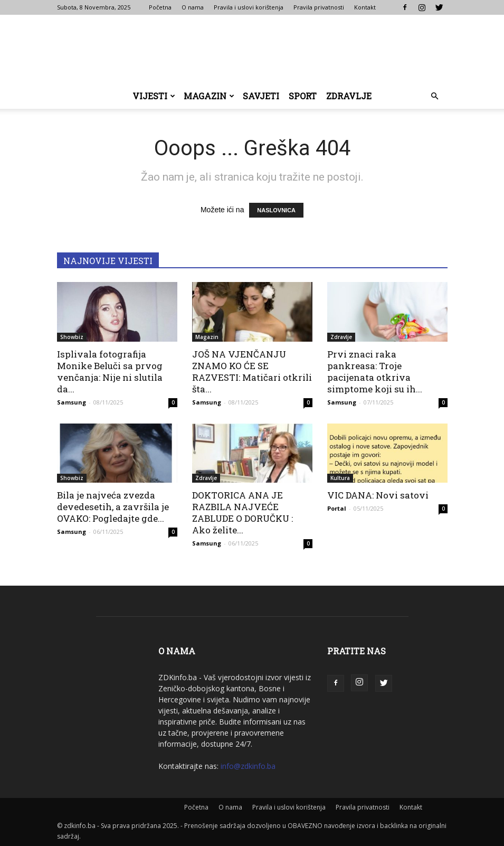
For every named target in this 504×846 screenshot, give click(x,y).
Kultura (340, 478)
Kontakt (365, 7)
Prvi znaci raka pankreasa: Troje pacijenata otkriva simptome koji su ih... (375, 372)
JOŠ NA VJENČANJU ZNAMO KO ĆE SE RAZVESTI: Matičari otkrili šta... (252, 372)
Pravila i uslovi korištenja (249, 7)
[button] (435, 96)
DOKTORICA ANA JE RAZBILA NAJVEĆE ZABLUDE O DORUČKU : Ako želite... (243, 513)
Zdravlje (349, 96)
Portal (337, 508)
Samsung (72, 402)
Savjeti (261, 96)
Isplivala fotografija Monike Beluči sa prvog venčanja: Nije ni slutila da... (110, 372)
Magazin (209, 96)
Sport (303, 96)
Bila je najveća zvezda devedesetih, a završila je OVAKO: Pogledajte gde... (113, 507)
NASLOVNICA (276, 210)
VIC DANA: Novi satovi (378, 495)
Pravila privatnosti (319, 7)
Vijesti (154, 96)
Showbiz (72, 337)
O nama (193, 7)
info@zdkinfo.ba (248, 766)
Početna (160, 7)
